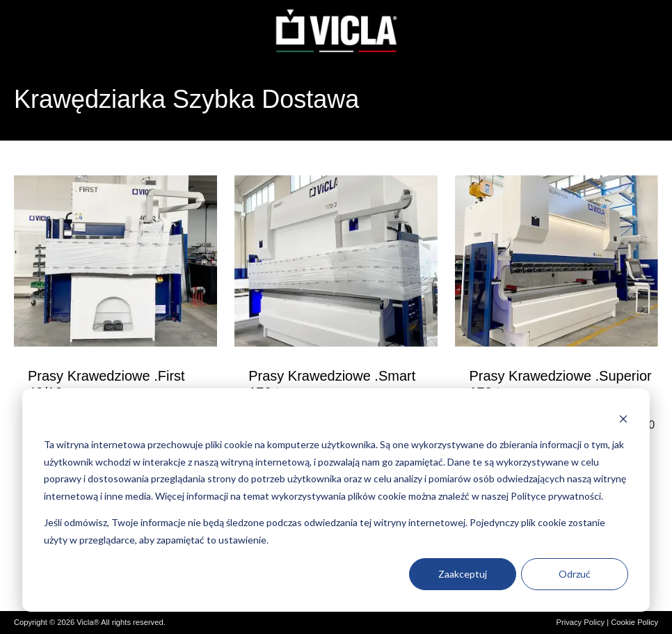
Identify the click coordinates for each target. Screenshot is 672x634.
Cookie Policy (634, 622)
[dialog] (336, 500)
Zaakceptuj (463, 574)
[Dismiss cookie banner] (623, 419)
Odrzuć (575, 574)
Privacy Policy (580, 622)
